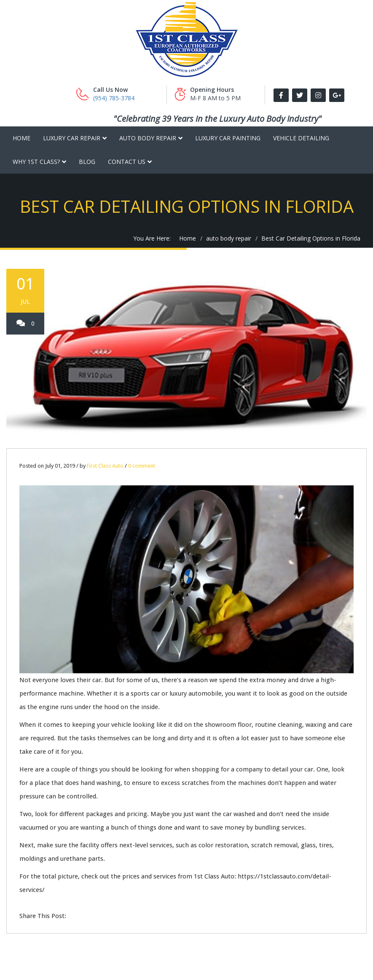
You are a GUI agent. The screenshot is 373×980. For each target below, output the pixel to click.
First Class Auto (105, 466)
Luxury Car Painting (228, 138)
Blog (87, 162)
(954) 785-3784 (114, 98)
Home (21, 138)
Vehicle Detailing (301, 138)
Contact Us (127, 162)
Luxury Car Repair (72, 138)
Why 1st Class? (36, 162)
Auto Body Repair (148, 138)
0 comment (142, 466)
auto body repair (229, 238)
